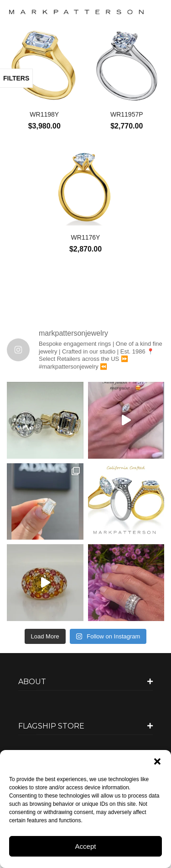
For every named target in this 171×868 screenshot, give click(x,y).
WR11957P (127, 114)
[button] (157, 761)
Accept (86, 846)
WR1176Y (86, 237)
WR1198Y (44, 114)
